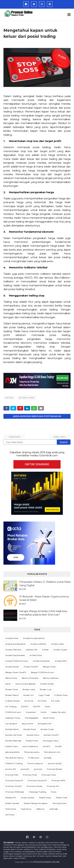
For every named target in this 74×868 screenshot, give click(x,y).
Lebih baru (15, 437)
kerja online (27, 724)
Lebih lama (59, 437)
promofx (25, 769)
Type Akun (26, 809)
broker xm (29, 695)
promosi (38, 769)
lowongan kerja (51, 741)
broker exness (47, 684)
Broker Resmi (12, 695)
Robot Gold (61, 798)
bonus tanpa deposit (26, 684)
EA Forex (42, 701)
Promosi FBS (12, 775)
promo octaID (55, 763)
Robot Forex (45, 798)
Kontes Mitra (33, 735)
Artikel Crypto (60, 650)
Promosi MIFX (58, 780)
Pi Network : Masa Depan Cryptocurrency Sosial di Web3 (44, 598)
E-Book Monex (13, 701)
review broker (28, 798)
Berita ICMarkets (30, 678)
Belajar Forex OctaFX (16, 672)
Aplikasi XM (32, 650)
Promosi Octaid (34, 786)
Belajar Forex (49, 667)
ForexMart (31, 712)
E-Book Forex (61, 695)
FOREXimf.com (13, 712)
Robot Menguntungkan (36, 803)
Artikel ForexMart (41, 661)
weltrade (54, 809)
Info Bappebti (32, 718)
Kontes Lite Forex (14, 735)
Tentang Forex (59, 803)
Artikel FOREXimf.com (17, 661)
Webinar (40, 809)
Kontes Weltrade (13, 741)
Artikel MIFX (61, 661)
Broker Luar (46, 689)
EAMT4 (25, 706)
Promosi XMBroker (15, 792)
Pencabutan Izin (52, 752)
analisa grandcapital (15, 644)
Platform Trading (14, 763)
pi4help (48, 758)
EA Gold (55, 701)
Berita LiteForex (51, 678)
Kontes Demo (12, 729)
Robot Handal (12, 803)
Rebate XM (11, 798)
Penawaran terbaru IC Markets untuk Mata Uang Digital (45, 584)
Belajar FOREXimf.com (42, 672)
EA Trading (11, 706)
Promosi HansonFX (37, 780)
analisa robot (57, 644)
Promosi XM (53, 786)
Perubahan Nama (14, 758)
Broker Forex (12, 689)
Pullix (54, 792)
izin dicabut (11, 724)
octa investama (30, 746)
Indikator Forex (13, 718)
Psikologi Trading (38, 792)
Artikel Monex (12, 667)
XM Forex (10, 815)
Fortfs (43, 712)
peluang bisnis (12, 752)
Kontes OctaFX (51, 735)
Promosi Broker (55, 769)
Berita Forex (11, 678)
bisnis (8, 684)
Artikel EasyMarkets (15, 655)
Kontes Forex (30, 729)
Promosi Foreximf (14, 780)
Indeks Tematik (58, 712)
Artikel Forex (27, 398)
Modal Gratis (12, 746)
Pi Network (34, 758)
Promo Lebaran (35, 763)
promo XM (11, 769)
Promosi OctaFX (14, 786)
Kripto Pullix (32, 741)
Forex (47, 706)
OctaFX (46, 746)
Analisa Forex (12, 638)
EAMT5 (37, 706)
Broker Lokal (29, 689)
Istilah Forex (49, 718)
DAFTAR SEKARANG (37, 464)
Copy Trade (44, 695)
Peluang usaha (32, 752)
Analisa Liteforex (38, 644)
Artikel (9, 398)
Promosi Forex (49, 775)
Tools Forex (11, 809)
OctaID (58, 746)
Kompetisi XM (45, 724)
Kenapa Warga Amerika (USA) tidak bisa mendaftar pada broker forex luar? (43, 613)
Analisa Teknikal (13, 650)
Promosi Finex (30, 775)
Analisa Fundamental (34, 638)
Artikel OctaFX (31, 667)
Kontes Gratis (47, 729)
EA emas (29, 701)
